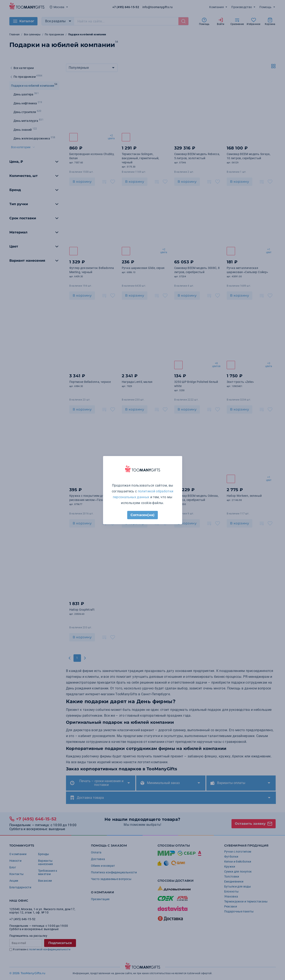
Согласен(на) (142, 515)
